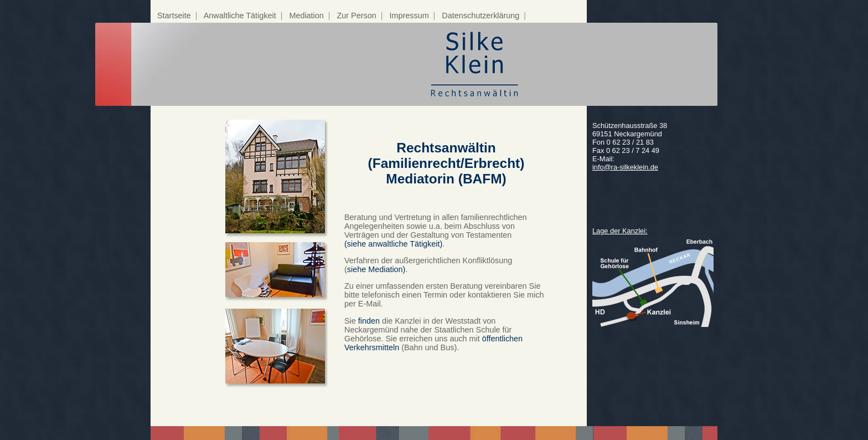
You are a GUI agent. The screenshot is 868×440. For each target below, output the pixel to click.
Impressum (409, 16)
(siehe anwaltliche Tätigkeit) (393, 244)
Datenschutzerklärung (480, 16)
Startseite (174, 16)
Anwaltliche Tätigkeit (240, 16)
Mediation (306, 16)
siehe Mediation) (376, 269)
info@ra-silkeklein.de (625, 167)
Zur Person (357, 16)
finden (369, 321)
